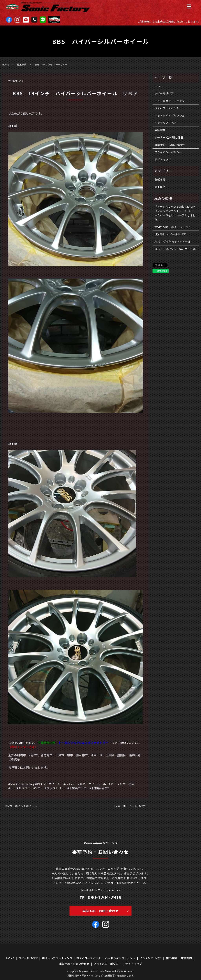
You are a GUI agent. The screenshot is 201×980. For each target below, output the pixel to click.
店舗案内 (160, 130)
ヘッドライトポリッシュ (170, 115)
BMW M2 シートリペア (130, 806)
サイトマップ (163, 159)
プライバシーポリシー (168, 152)
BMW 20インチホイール (21, 806)
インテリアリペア (165, 123)
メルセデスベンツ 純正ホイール (175, 249)
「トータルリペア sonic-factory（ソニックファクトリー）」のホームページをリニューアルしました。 (175, 213)
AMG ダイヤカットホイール (173, 242)
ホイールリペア (164, 93)
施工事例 (22, 64)
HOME (6, 64)
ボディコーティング (167, 108)
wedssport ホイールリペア (172, 227)
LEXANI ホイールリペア (170, 234)
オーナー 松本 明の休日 (169, 137)
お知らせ (160, 179)
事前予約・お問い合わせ (170, 145)
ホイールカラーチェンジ (170, 101)
